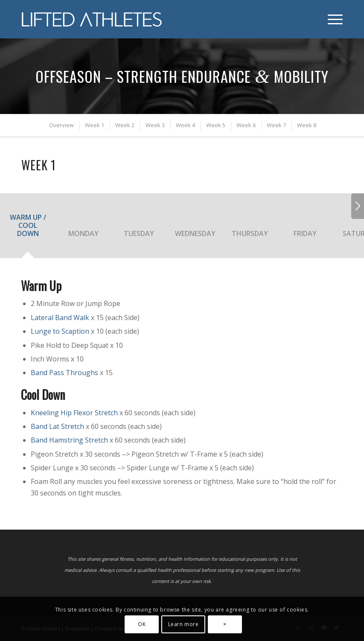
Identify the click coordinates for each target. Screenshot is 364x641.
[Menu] (331, 19)
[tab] (28, 229)
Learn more (183, 624)
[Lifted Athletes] (92, 19)
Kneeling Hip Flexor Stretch (74, 413)
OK (142, 624)
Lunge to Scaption (60, 331)
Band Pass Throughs (64, 373)
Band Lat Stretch (57, 426)
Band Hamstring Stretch (69, 440)
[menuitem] (331, 19)
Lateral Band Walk (60, 318)
